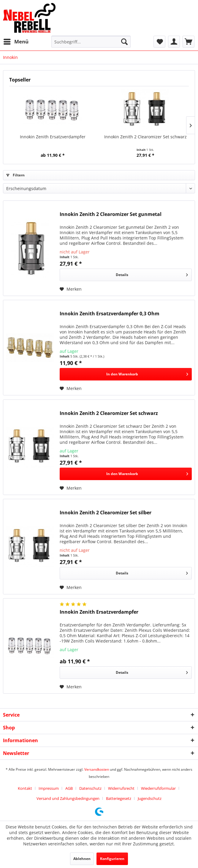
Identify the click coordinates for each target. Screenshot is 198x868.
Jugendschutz (150, 798)
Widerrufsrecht (121, 788)
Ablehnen (82, 859)
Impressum (49, 788)
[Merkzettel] (159, 42)
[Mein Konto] (174, 42)
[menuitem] (16, 42)
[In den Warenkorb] (126, 374)
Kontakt (25, 788)
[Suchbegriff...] (91, 42)
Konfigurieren (112, 859)
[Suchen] (124, 42)
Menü (16, 41)
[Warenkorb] (189, 42)
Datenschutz (90, 788)
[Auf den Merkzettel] (71, 289)
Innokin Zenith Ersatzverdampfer (53, 137)
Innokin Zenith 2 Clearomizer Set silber (106, 513)
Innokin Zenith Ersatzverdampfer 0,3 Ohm (110, 314)
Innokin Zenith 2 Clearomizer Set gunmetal (111, 214)
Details (152, 274)
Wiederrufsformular (158, 788)
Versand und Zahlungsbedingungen (68, 798)
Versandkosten (97, 769)
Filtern (15, 175)
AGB (69, 788)
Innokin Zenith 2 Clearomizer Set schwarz (145, 137)
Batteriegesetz (119, 798)
